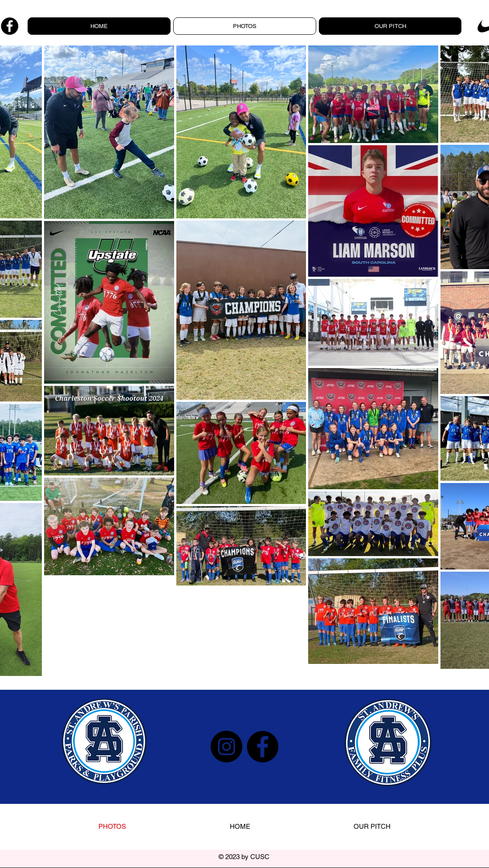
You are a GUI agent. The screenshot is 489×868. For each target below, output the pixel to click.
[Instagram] (226, 747)
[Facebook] (10, 26)
